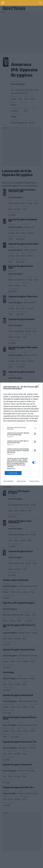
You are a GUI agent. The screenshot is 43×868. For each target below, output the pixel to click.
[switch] (34, 434)
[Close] (39, 387)
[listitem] (21, 428)
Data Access (21, 481)
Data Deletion (9, 481)
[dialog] (21, 434)
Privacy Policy (34, 481)
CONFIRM (13, 473)
